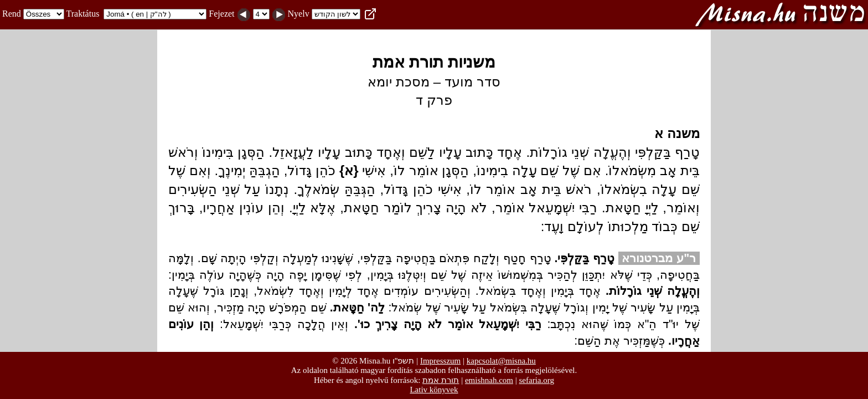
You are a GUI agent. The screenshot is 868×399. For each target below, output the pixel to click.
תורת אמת (441, 380)
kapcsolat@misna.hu (501, 361)
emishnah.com (489, 380)
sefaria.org (537, 380)
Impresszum (440, 361)
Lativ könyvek (434, 390)
